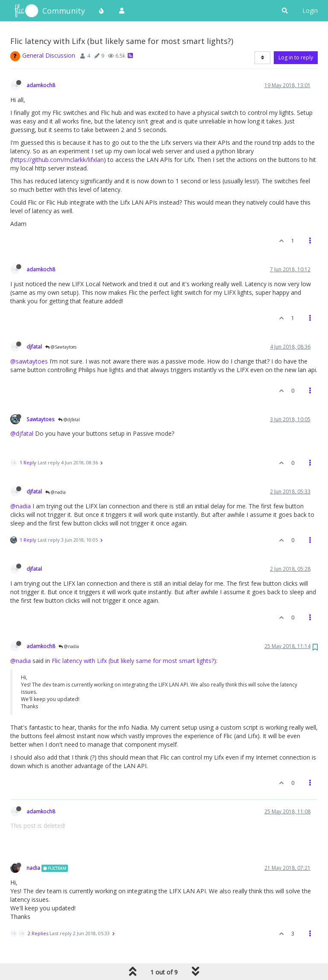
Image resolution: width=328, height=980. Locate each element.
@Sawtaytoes (61, 347)
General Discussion (49, 55)
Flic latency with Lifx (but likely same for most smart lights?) (134, 661)
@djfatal (69, 420)
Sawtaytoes (41, 419)
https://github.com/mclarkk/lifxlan (58, 160)
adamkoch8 (41, 85)
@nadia (56, 492)
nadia (33, 868)
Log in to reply (296, 57)
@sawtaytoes (29, 361)
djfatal (34, 346)
